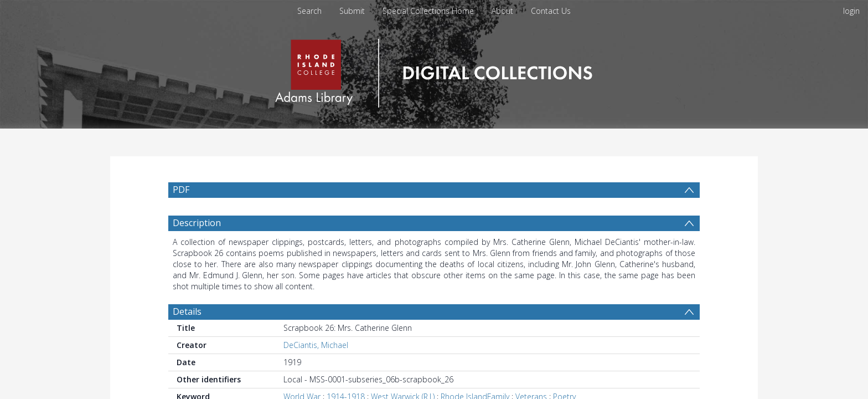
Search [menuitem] (309, 11)
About (502, 11)
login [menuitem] (851, 11)
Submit (352, 11)
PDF (181, 190)
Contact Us (551, 11)
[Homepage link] (434, 70)
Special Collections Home (428, 11)
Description (197, 223)
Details (187, 311)
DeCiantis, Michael (316, 345)
